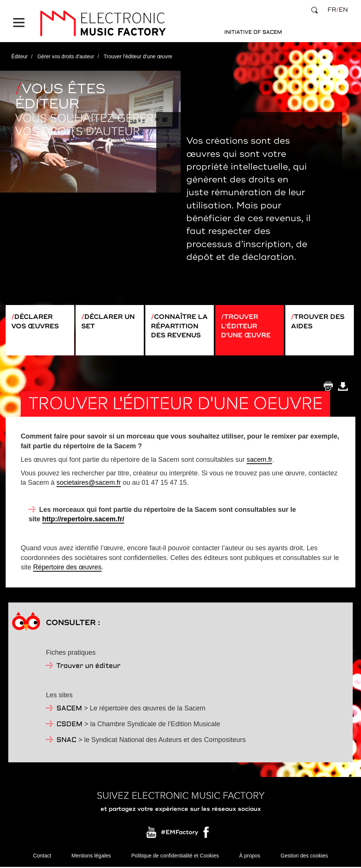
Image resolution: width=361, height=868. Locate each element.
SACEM (69, 709)
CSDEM (69, 725)
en (343, 10)
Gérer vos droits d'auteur (67, 54)
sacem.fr (259, 460)
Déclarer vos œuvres (36, 320)
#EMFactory (179, 833)
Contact (42, 857)
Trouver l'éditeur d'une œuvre (247, 324)
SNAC (66, 741)
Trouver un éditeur (88, 667)
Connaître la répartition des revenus (177, 329)
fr (332, 10)
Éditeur (20, 54)
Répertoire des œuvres (68, 568)
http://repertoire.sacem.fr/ (83, 520)
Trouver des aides (319, 320)
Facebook (207, 835)
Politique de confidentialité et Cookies (175, 857)
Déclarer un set (110, 320)
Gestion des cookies (304, 857)
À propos (250, 857)
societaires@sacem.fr (89, 483)
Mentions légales (91, 857)
